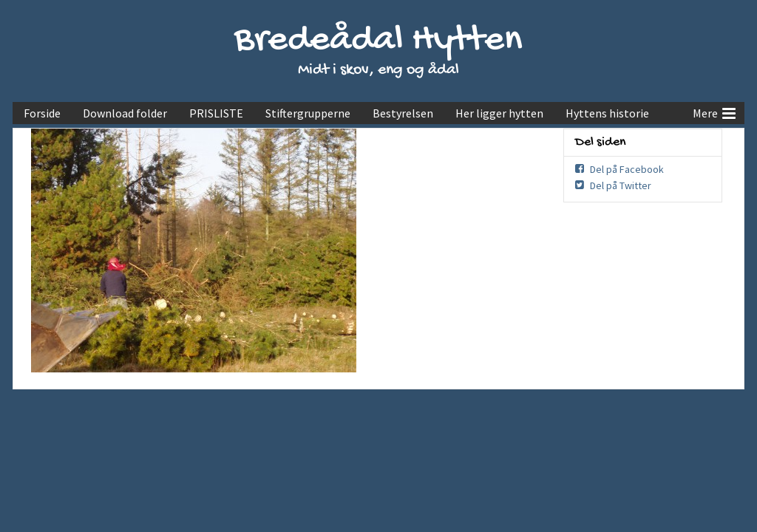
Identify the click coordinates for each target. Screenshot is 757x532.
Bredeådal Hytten (378, 41)
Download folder (125, 113)
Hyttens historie (607, 113)
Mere (714, 112)
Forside (42, 113)
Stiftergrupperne (308, 113)
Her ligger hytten (499, 113)
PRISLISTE (216, 113)
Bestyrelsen (403, 113)
